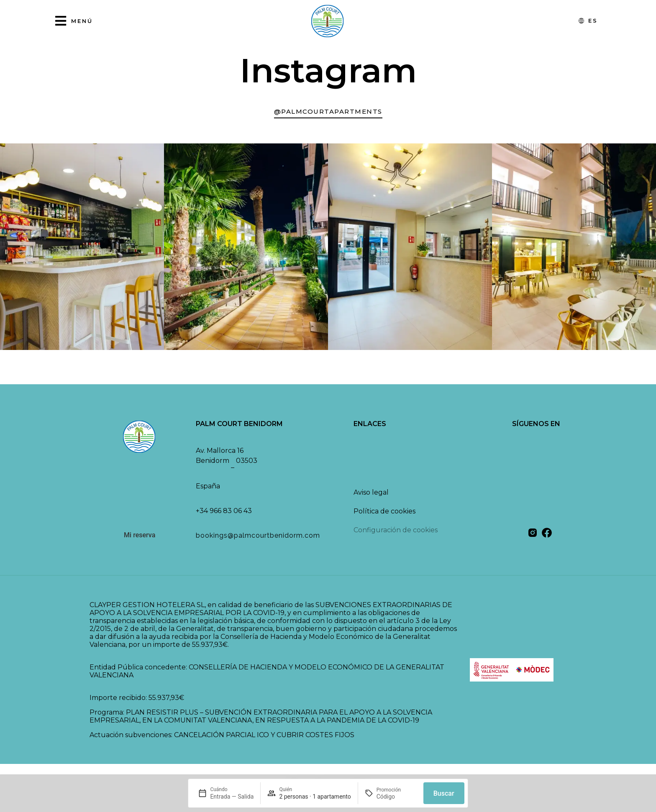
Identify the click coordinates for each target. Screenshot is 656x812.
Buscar (444, 793)
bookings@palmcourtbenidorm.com (258, 539)
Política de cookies (384, 515)
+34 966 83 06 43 (224, 514)
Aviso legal (371, 496)
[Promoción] (397, 797)
